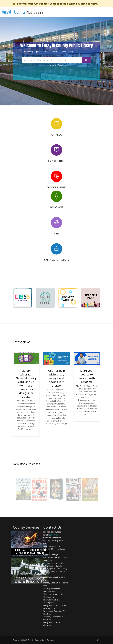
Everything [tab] (28, 52)
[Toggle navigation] (109, 11)
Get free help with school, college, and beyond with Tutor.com (56, 378)
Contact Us (53, 535)
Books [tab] (55, 52)
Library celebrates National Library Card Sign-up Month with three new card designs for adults (26, 384)
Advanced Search (56, 65)
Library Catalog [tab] (67, 52)
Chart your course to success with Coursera (87, 376)
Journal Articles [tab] (42, 52)
